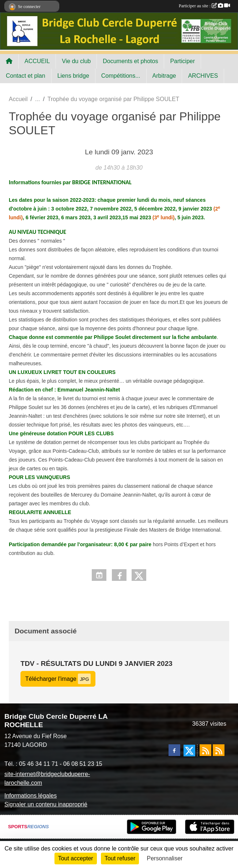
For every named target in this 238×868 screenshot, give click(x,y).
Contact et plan (26, 76)
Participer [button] (182, 61)
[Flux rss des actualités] (205, 750)
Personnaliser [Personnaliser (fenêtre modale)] (165, 858)
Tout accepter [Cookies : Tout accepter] (76, 858)
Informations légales (31, 796)
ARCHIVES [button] (203, 76)
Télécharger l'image (58, 679)
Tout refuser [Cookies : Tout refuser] (120, 858)
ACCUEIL (37, 61)
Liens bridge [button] (73, 76)
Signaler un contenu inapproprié (46, 804)
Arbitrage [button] (164, 76)
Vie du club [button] (76, 61)
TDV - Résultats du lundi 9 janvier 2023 (97, 663)
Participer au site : (204, 6)
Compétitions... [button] (121, 76)
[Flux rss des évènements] (219, 750)
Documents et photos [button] (130, 61)
